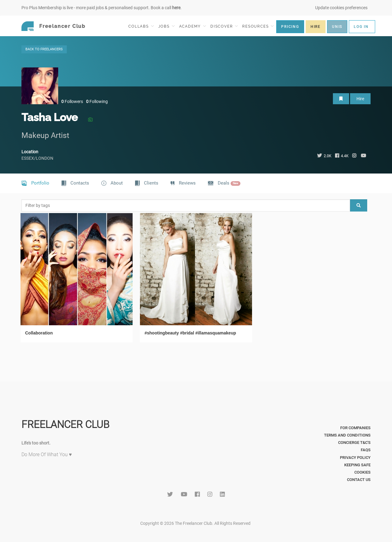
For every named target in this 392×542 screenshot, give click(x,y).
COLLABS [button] (141, 26)
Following (97, 101)
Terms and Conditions (347, 435)
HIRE (316, 27)
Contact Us (359, 480)
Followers (72, 101)
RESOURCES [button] (258, 26)
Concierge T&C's (354, 443)
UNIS (337, 27)
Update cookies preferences (341, 8)
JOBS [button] (167, 26)
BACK (44, 49)
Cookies (362, 472)
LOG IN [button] (361, 27)
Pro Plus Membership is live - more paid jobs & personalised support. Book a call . (102, 8)
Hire (360, 99)
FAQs (366, 450)
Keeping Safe (357, 465)
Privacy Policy (355, 458)
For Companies (355, 428)
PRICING (290, 27)
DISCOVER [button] (224, 26)
